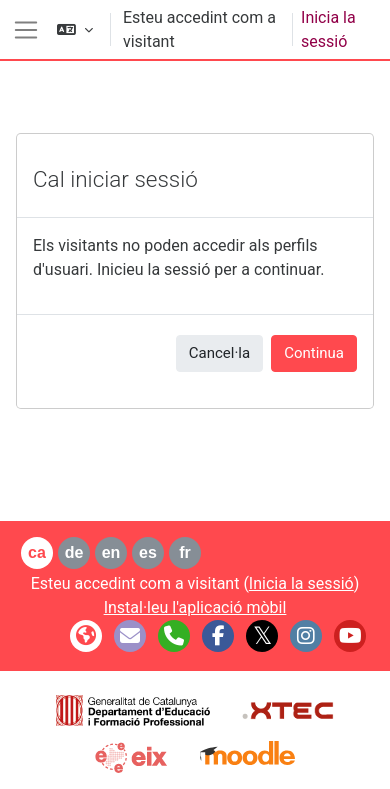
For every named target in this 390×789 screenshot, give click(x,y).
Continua (314, 353)
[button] (75, 29)
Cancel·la (219, 353)
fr (185, 552)
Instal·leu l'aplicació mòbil (195, 607)
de (74, 552)
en (111, 552)
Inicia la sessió (328, 29)
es (148, 552)
